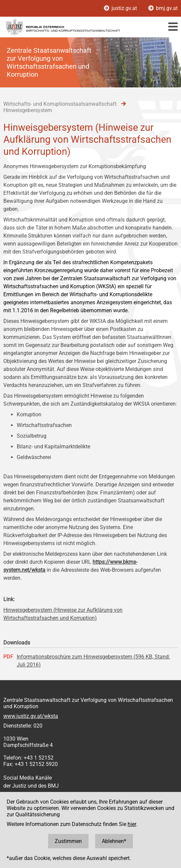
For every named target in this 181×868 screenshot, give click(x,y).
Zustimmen (68, 841)
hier (132, 824)
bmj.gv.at (163, 8)
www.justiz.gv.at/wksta (31, 716)
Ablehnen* (114, 841)
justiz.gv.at (121, 8)
